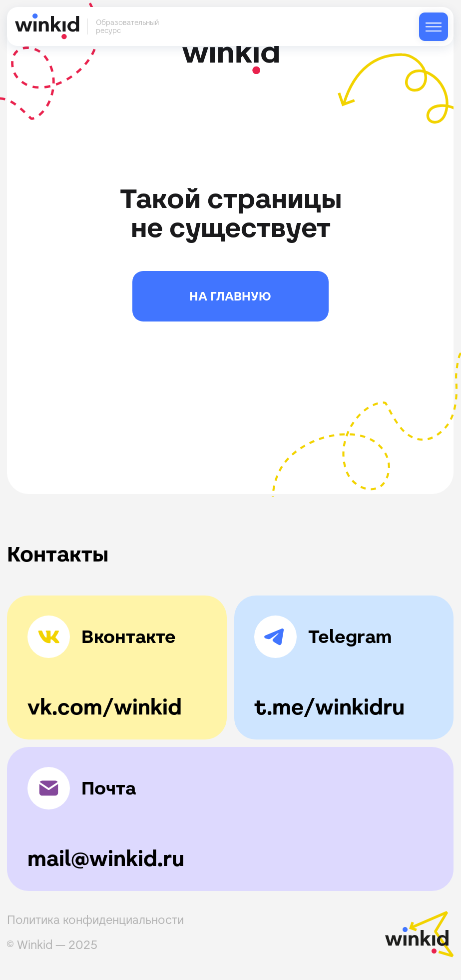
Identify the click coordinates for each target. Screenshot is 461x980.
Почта (109, 788)
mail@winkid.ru (106, 859)
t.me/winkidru (329, 707)
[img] (434, 27)
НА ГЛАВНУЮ (230, 296)
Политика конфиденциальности (95, 920)
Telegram (350, 637)
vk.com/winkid (105, 707)
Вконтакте (129, 637)
